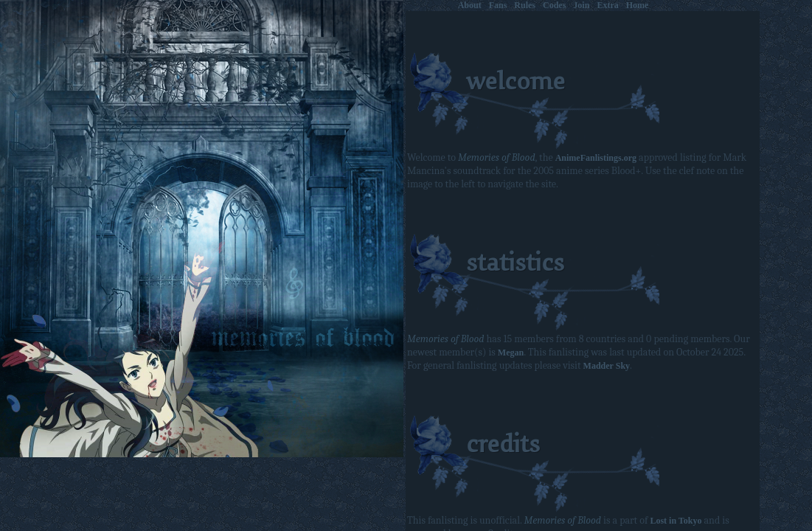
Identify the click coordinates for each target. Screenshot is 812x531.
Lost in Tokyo (676, 521)
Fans (498, 5)
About (470, 5)
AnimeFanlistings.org (596, 158)
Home (638, 5)
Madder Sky (607, 366)
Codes (554, 5)
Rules (525, 5)
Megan (511, 353)
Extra (607, 5)
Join (581, 5)
